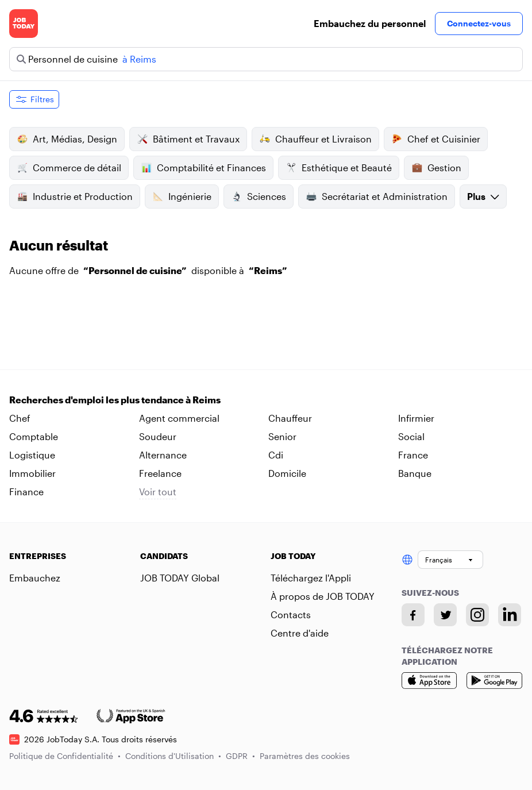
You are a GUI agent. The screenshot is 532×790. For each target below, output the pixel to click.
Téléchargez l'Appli (311, 578)
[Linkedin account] (510, 615)
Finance (26, 492)
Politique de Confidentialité (65, 756)
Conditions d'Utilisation (173, 756)
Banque (415, 473)
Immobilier (32, 473)
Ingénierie (182, 196)
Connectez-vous (479, 23)
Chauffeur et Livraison (315, 139)
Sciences (259, 196)
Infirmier (416, 418)
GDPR (240, 756)
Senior (282, 436)
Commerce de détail (69, 168)
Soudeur (158, 436)
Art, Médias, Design (67, 139)
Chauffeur (290, 418)
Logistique (32, 455)
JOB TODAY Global (180, 578)
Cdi (276, 455)
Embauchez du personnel (370, 23)
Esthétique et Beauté (339, 168)
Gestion (436, 168)
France (413, 455)
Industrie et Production (75, 196)
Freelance (160, 473)
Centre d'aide (300, 633)
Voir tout (158, 492)
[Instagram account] (477, 615)
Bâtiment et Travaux (188, 139)
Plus (483, 196)
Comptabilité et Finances (203, 168)
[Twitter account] (445, 615)
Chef (20, 418)
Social (411, 436)
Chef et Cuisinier (436, 139)
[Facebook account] (413, 615)
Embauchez (35, 578)
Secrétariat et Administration (377, 196)
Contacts (291, 614)
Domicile (287, 473)
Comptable (34, 436)
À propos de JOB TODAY (323, 596)
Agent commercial (179, 418)
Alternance (163, 455)
